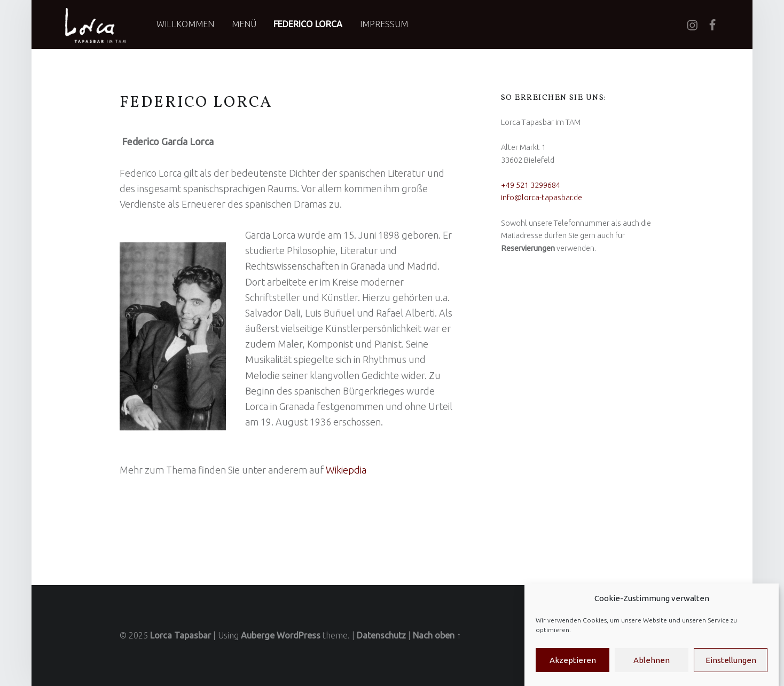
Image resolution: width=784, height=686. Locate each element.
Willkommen (185, 24)
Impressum (384, 24)
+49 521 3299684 (531, 185)
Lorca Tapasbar (181, 635)
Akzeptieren (573, 660)
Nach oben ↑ (437, 635)
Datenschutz (381, 635)
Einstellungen (731, 660)
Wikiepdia (346, 470)
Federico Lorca (308, 24)
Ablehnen (652, 660)
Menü (244, 24)
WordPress (299, 635)
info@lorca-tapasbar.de (542, 197)
